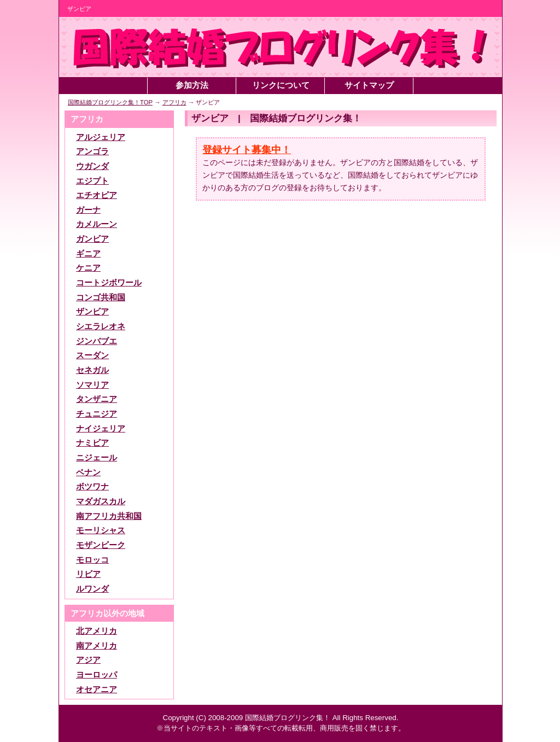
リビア (88, 574)
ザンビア (92, 312)
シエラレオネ (101, 326)
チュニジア (97, 414)
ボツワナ (92, 487)
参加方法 (192, 85)
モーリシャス (101, 530)
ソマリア (92, 385)
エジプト (92, 181)
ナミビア (92, 443)
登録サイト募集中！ (247, 150)
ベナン (88, 472)
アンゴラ (92, 151)
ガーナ (88, 210)
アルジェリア (101, 137)
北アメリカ (97, 631)
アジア (88, 660)
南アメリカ (97, 646)
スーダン (92, 355)
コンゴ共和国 (101, 297)
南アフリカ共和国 (109, 516)
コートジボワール (109, 283)
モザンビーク (101, 545)
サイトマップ (369, 85)
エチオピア (97, 195)
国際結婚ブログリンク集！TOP (110, 102)
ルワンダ (92, 589)
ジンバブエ (97, 341)
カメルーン (97, 224)
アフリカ (174, 102)
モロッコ (92, 560)
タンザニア (97, 399)
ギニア (88, 254)
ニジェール (97, 458)
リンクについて (281, 85)
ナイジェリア (101, 429)
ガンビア (92, 239)
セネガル (92, 370)
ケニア (88, 268)
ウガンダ (92, 166)
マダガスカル (101, 501)
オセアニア (97, 690)
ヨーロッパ (97, 675)
